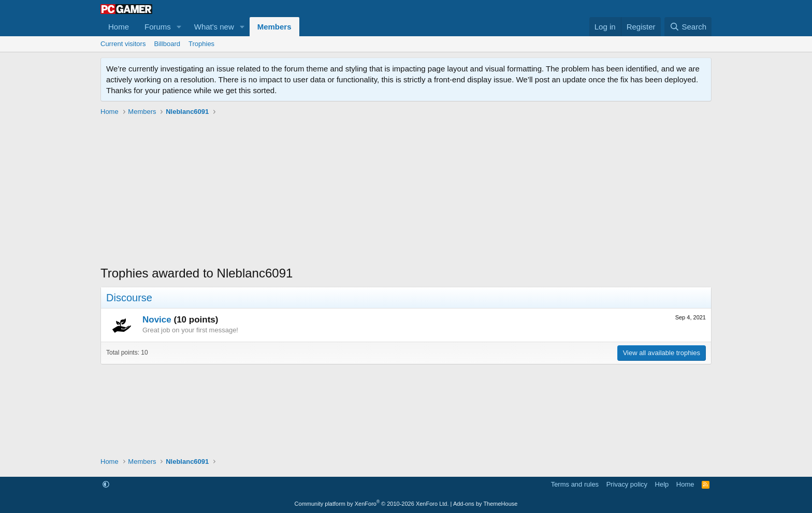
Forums (158, 27)
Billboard (167, 44)
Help (662, 484)
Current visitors (123, 44)
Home (119, 27)
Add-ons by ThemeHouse (485, 504)
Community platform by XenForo (372, 504)
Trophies (201, 44)
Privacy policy (627, 484)
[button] (179, 27)
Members (274, 27)
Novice (157, 320)
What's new (214, 27)
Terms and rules (575, 484)
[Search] (688, 27)
